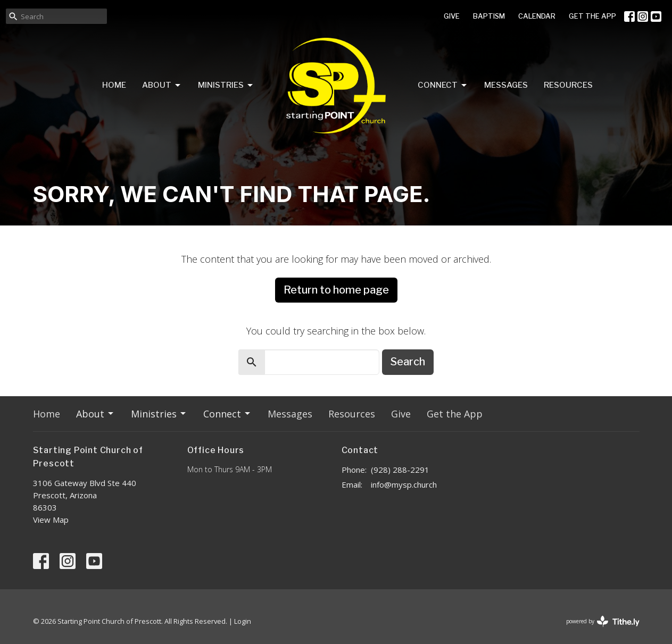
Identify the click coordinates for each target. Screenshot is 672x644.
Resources (568, 85)
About (162, 86)
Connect (443, 86)
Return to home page (336, 290)
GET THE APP (592, 16)
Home (114, 85)
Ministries (226, 86)
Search (408, 362)
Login (243, 621)
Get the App (455, 414)
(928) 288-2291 (400, 470)
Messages (506, 85)
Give (401, 414)
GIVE (452, 16)
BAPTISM (489, 16)
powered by (603, 621)
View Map (51, 520)
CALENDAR (537, 16)
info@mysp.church (404, 484)
